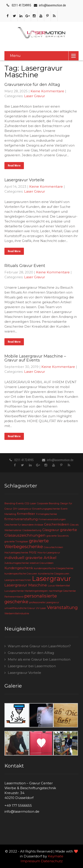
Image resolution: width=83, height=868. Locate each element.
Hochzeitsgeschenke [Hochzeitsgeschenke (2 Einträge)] (16, 553)
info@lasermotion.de (52, 5)
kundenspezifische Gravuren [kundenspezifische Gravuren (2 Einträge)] (21, 574)
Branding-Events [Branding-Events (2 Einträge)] (14, 504)
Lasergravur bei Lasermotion (32, 666)
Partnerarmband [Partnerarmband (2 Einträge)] (14, 597)
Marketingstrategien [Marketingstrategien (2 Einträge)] (36, 591)
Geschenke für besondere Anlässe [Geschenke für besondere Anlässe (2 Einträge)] (24, 525)
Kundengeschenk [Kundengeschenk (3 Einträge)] (19, 568)
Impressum (30, 861)
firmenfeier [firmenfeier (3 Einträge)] (26, 514)
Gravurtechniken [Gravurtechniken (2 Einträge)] (53, 547)
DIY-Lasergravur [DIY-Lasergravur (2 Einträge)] (22, 509)
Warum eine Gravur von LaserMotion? (39, 646)
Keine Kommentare (47, 91)
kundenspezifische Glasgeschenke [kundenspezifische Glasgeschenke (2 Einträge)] (54, 568)
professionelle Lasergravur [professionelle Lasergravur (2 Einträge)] (44, 602)
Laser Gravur (35, 96)
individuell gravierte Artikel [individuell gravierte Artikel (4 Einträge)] (30, 558)
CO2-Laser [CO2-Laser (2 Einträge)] (30, 504)
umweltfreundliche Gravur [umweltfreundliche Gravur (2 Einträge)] (20, 608)
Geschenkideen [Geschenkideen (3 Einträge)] (57, 524)
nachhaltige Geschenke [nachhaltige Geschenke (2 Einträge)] (62, 591)
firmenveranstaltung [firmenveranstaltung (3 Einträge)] (21, 519)
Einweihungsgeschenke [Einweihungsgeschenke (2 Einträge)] (46, 509)
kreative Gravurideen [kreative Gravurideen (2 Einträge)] (42, 563)
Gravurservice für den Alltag (31, 653)
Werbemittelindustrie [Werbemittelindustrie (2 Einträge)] (17, 614)
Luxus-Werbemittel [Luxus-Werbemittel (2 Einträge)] (59, 586)
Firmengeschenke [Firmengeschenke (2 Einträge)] (46, 514)
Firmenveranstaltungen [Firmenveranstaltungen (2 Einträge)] (52, 519)
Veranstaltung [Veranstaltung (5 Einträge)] (62, 607)
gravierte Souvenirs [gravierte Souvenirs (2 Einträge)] (58, 536)
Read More (14, 166)
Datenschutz (52, 861)
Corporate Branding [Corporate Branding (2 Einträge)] (48, 504)
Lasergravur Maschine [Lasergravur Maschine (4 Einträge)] (26, 585)
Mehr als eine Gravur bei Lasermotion (39, 659)
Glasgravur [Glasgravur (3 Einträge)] (51, 530)
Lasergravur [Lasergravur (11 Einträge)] (52, 579)
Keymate (56, 856)
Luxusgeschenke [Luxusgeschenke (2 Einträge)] (14, 591)
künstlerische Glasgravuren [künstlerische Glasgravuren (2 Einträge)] (54, 574)
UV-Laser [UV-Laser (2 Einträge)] (41, 608)
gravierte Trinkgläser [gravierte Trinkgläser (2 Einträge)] (16, 542)
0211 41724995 (21, 5)
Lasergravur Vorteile (24, 673)
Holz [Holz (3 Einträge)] (33, 552)
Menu (15, 56)
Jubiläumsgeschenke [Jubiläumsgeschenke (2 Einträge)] (17, 563)
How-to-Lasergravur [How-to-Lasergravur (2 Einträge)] (49, 553)
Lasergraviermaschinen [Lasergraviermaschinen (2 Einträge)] (18, 580)
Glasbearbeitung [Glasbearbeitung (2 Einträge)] (32, 530)
